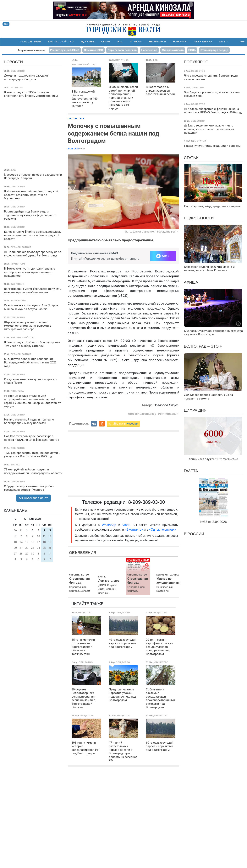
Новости (13, 62)
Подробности (199, 218)
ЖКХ (120, 42)
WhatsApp (110, 525)
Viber (126, 525)
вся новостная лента (34, 498)
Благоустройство (61, 42)
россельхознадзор (143, 414)
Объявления (203, 42)
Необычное (157, 42)
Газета (224, 42)
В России (194, 534)
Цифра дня (195, 410)
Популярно (196, 62)
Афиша (191, 282)
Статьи (191, 158)
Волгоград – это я (203, 346)
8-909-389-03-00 (147, 502)
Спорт (106, 42)
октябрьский (169, 414)
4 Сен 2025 (73, 149)
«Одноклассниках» (162, 530)
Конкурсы (180, 42)
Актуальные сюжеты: (31, 50)
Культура (136, 42)
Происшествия (30, 42)
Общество (76, 118)
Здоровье (87, 42)
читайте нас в (123, 424)
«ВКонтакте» (134, 530)
